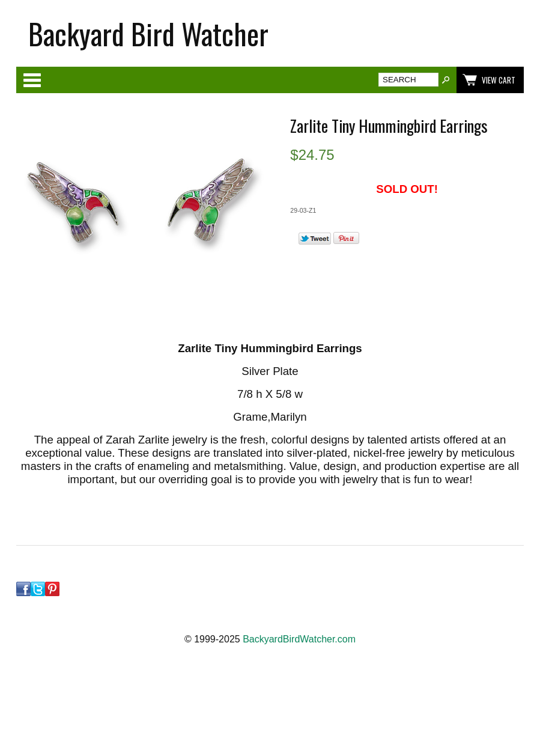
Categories (32, 80)
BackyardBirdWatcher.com (299, 639)
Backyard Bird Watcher (148, 33)
